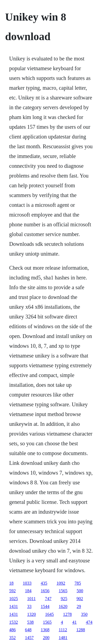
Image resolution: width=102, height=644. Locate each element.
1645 (50, 614)
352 (13, 638)
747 (48, 599)
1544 (45, 606)
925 (64, 599)
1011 (31, 599)
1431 (14, 606)
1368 (45, 630)
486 (13, 630)
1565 (63, 591)
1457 (29, 638)
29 (79, 606)
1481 (63, 638)
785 (78, 583)
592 (13, 591)
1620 (63, 606)
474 (89, 622)
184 (28, 591)
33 (29, 606)
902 (80, 599)
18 (11, 583)
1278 (67, 614)
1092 (61, 583)
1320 (32, 614)
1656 (45, 591)
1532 (14, 622)
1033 (27, 583)
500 (80, 591)
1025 (14, 599)
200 (46, 638)
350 (84, 614)
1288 (81, 630)
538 (30, 622)
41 (75, 622)
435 (44, 583)
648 (28, 630)
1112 (63, 630)
